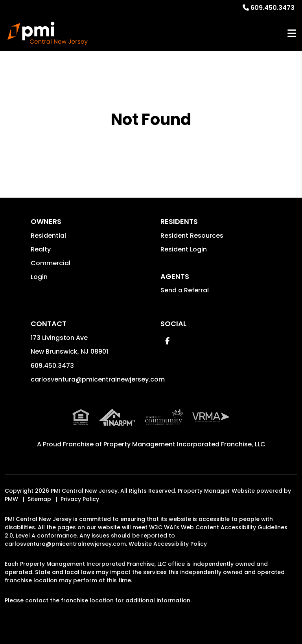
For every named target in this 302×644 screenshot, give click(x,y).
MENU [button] (292, 34)
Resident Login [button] (184, 249)
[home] (48, 33)
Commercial (51, 263)
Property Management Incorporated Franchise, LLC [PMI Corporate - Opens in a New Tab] (184, 444)
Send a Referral (185, 290)
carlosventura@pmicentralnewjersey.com (98, 379)
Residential (48, 236)
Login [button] (39, 277)
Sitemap (39, 499)
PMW (11, 499)
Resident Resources (192, 236)
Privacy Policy (80, 499)
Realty (41, 249)
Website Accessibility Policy (168, 544)
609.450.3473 (273, 8)
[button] (167, 341)
